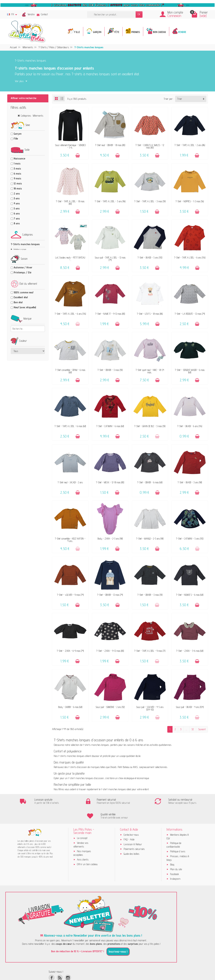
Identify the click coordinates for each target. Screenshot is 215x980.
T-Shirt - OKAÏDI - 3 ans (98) (190, 482)
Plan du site (176, 854)
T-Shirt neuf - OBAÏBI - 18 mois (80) (110, 145)
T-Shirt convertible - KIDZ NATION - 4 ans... (70, 540)
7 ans (17, 219)
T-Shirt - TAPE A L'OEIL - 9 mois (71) (150, 651)
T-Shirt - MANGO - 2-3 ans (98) (150, 539)
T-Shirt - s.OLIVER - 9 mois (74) (70, 595)
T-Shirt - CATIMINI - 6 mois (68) (110, 426)
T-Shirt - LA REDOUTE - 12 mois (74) (190, 314)
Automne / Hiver (23, 267)
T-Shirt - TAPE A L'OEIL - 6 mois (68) (70, 426)
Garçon (18, 134)
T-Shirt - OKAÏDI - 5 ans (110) (150, 258)
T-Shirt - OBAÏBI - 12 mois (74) (110, 595)
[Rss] (60, 963)
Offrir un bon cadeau (87, 850)
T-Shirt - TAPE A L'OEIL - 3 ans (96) (110, 201)
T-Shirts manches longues (25, 244)
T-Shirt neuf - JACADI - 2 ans (70, 482)
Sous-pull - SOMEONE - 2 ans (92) (110, 707)
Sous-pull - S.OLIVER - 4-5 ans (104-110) (150, 708)
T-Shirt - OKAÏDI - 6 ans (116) (190, 426)
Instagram (175, 864)
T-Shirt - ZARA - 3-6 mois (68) (190, 651)
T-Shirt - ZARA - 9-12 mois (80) (110, 651)
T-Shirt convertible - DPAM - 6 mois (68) (70, 371)
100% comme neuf (24, 292)
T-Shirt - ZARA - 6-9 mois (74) (70, 651)
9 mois (17, 178)
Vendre (31, 14)
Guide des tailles (131, 839)
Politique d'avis (178, 837)
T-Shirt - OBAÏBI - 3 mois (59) (110, 370)
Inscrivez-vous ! (118, 937)
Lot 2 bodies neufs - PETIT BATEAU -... (70, 259)
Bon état (18, 302)
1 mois (17, 164)
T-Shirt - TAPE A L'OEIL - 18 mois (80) (70, 203)
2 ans (17, 194)
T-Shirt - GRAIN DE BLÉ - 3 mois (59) (150, 426)
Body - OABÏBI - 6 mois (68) (70, 707)
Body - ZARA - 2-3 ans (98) (110, 539)
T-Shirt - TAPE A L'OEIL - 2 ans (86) (190, 145)
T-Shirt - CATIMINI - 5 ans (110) (190, 539)
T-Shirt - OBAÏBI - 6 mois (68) (150, 482)
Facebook (175, 859)
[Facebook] (52, 963)
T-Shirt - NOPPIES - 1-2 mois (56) (190, 201)
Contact (42, 14)
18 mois (18, 188)
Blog (172, 850)
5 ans (17, 208)
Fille (16, 139)
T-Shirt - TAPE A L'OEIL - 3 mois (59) (150, 201)
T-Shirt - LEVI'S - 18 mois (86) (150, 314)
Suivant (202, 729)
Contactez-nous (131, 820)
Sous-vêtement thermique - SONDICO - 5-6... (70, 146)
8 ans (17, 223)
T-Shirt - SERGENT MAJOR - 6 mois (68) (190, 371)
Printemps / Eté (22, 272)
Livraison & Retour (133, 830)
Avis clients (83, 845)
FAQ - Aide (129, 825)
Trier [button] (180, 99)
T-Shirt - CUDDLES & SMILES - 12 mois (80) (150, 146)
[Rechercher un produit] (111, 14)
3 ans (17, 198)
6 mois (17, 174)
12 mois (18, 183)
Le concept (82, 823)
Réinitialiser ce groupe (20, 249)
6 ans (17, 213)
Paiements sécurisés (134, 834)
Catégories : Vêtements (32, 116)
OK (139, 14)
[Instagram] (68, 963)
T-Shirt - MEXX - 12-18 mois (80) (110, 482)
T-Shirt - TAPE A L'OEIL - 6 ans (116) (190, 258)
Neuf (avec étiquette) (25, 307)
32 (193, 729)
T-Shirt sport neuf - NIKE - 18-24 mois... (150, 371)
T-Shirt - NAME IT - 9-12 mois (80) (110, 314)
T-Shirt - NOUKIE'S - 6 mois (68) (190, 595)
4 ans (17, 203)
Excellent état (21, 297)
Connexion (174, 16)
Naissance (19, 158)
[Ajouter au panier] (78, 156)
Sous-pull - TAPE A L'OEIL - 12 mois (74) (110, 259)
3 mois (17, 169)
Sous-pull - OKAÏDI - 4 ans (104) (190, 707)
